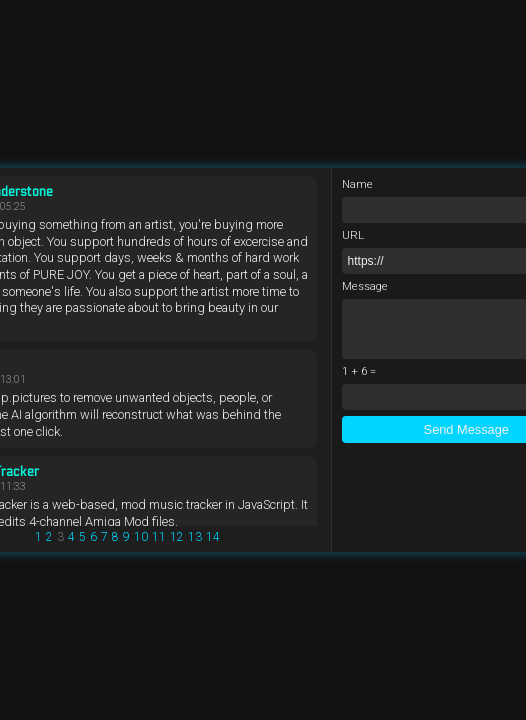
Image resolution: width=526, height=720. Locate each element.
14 (213, 537)
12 (177, 537)
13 (195, 537)
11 (159, 537)
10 (141, 537)
